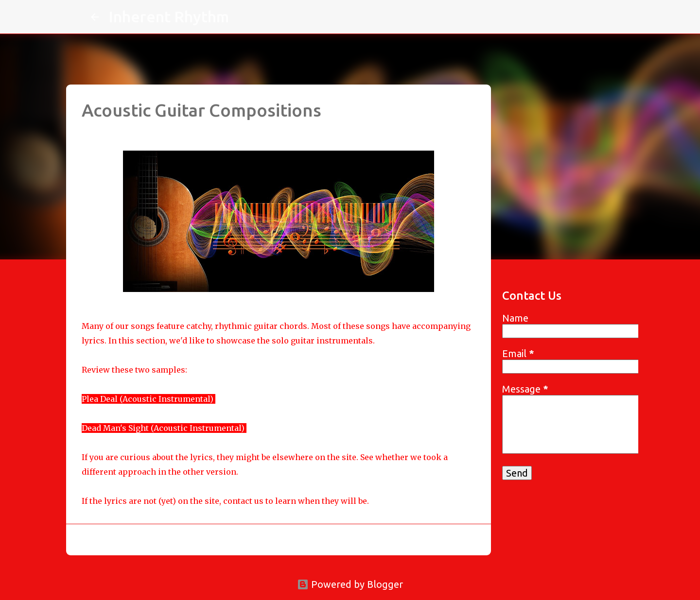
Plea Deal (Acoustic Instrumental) (148, 399)
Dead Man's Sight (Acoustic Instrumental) (163, 428)
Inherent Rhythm (169, 17)
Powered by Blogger (350, 584)
